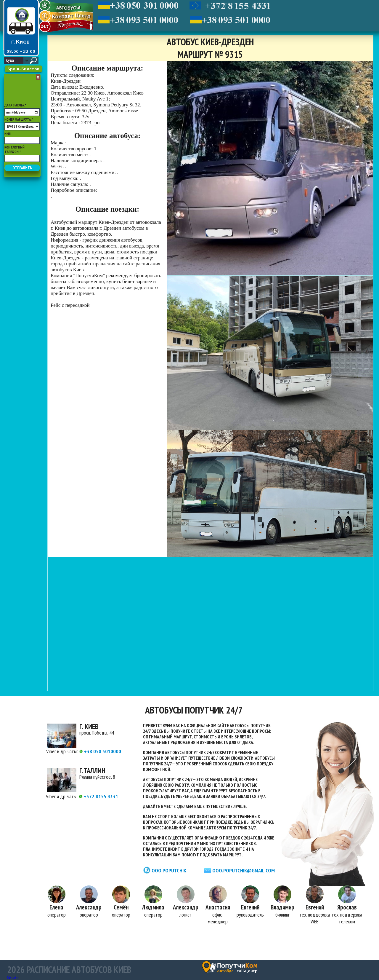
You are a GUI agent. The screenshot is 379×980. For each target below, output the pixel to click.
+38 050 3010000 (100, 751)
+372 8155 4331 (98, 796)
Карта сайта (12, 977)
